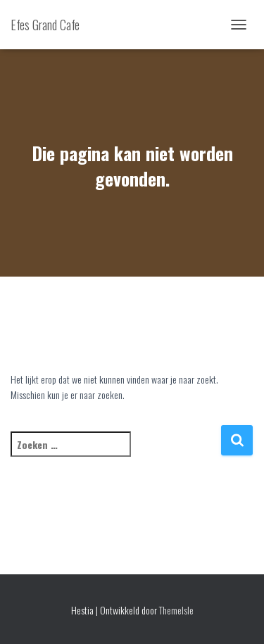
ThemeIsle (176, 610)
